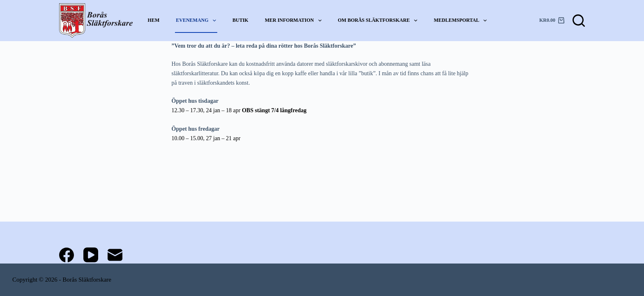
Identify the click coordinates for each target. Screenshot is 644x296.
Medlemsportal (461, 21)
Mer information (294, 21)
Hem (154, 20)
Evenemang (196, 21)
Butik (240, 20)
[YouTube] (91, 255)
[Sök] (579, 21)
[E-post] (115, 255)
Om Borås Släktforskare (378, 21)
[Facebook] (67, 255)
